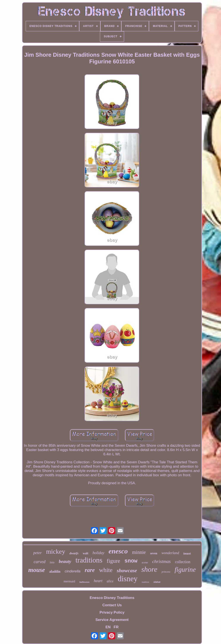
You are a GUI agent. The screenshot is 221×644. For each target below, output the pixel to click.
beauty (65, 561)
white (106, 570)
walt (85, 553)
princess (166, 572)
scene (145, 562)
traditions (89, 560)
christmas (161, 561)
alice (110, 581)
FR (116, 627)
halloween (84, 582)
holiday (98, 553)
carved (39, 562)
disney (128, 579)
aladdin (55, 571)
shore (149, 569)
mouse (37, 570)
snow (131, 561)
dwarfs (74, 553)
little (52, 563)
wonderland (170, 553)
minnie (139, 552)
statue (157, 582)
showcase (127, 570)
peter (37, 553)
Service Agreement (112, 620)
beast (187, 554)
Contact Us (112, 605)
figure (113, 561)
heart (98, 581)
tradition (145, 582)
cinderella (73, 571)
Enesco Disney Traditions (112, 598)
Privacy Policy (112, 612)
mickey (55, 551)
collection (183, 562)
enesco (118, 551)
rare (90, 570)
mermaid (69, 581)
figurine (185, 570)
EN (108, 627)
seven (154, 553)
